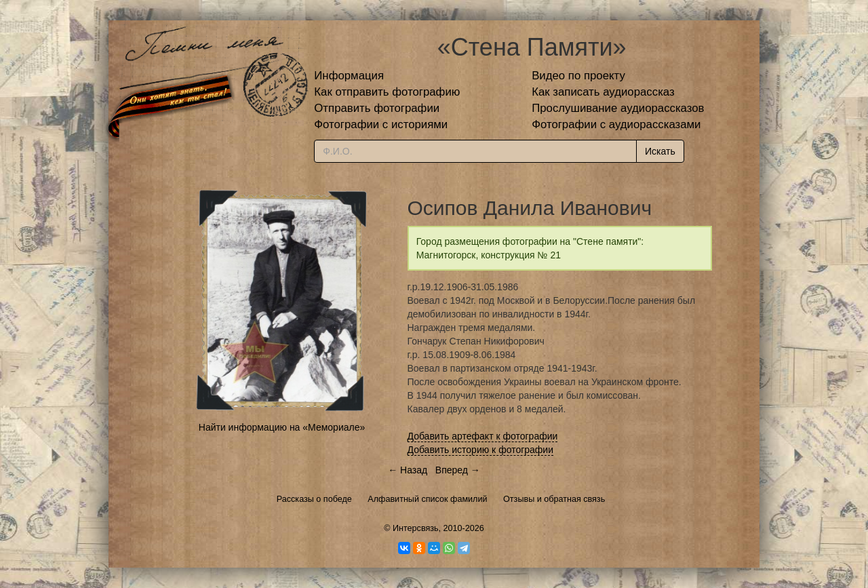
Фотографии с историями (381, 124)
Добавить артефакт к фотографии (483, 436)
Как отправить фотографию (387, 92)
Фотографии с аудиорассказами (616, 124)
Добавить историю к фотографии (481, 450)
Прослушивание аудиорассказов (618, 108)
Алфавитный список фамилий (427, 499)
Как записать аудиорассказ (603, 92)
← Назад (408, 470)
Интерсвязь (416, 528)
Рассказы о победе (314, 499)
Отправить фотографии (377, 108)
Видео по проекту (578, 76)
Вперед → (458, 470)
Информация (349, 76)
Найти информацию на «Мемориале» (282, 427)
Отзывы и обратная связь (554, 499)
